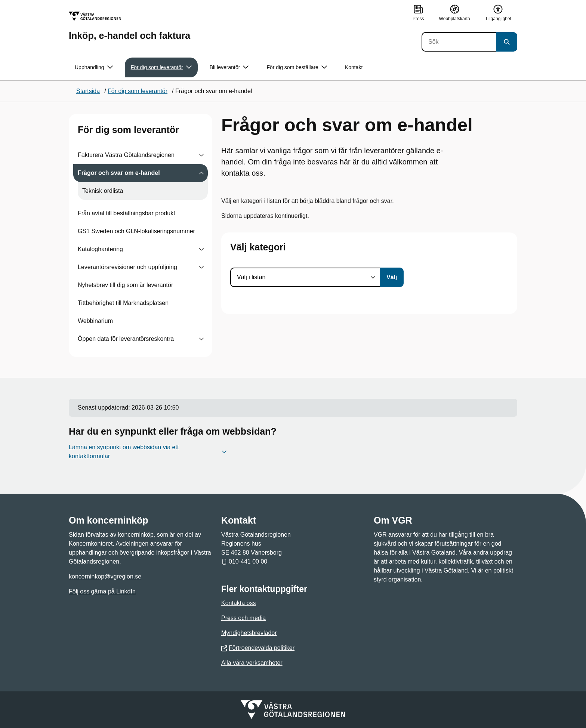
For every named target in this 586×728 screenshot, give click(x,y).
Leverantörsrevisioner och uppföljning (127, 267)
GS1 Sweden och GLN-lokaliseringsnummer (136, 231)
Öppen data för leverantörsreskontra (126, 339)
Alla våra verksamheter (252, 663)
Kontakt (354, 67)
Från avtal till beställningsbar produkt (127, 213)
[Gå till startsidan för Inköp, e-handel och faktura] (129, 26)
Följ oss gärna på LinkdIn (102, 591)
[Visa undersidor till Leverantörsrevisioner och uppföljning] (201, 267)
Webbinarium (95, 321)
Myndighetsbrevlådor (249, 633)
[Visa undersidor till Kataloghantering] (201, 249)
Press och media (243, 618)
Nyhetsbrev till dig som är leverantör (125, 285)
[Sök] (459, 42)
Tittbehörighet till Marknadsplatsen (123, 303)
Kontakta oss (239, 603)
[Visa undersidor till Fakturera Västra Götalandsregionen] (201, 155)
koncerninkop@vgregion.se (105, 576)
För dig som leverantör (128, 130)
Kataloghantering (100, 249)
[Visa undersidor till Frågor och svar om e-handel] (201, 173)
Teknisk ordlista (103, 191)
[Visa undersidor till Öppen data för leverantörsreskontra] (201, 339)
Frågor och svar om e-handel (119, 173)
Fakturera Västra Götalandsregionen (126, 155)
